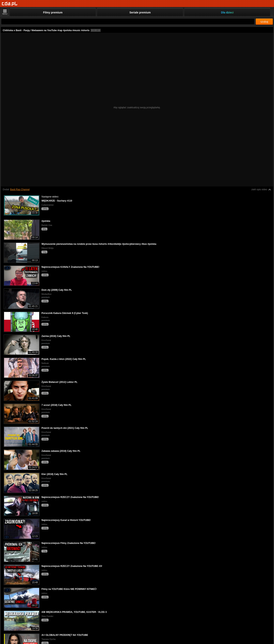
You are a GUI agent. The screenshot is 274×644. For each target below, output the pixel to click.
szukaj (264, 22)
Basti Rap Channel (20, 189)
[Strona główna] (10, 4)
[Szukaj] (128, 22)
